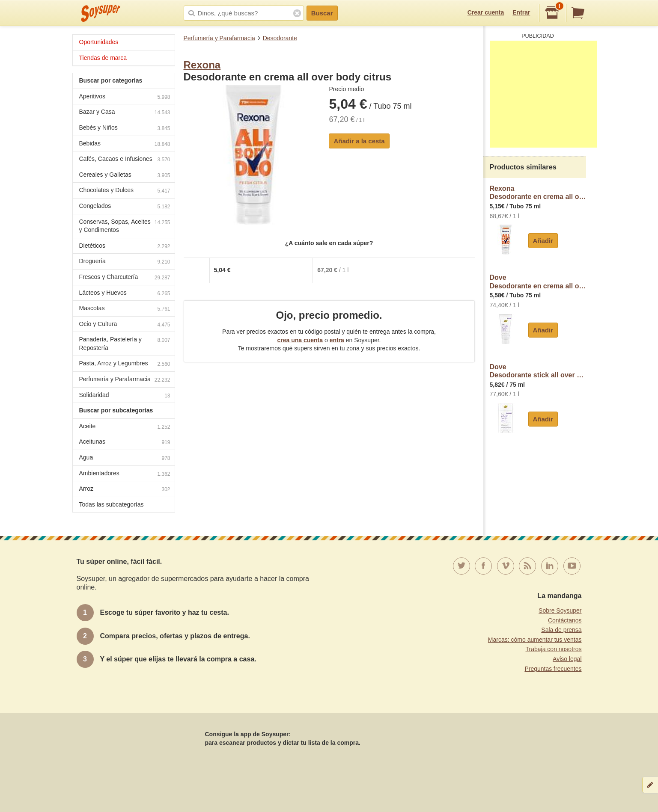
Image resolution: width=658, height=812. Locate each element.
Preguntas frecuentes (553, 669)
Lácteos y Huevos (125, 294)
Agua (125, 458)
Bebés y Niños (125, 129)
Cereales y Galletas (125, 176)
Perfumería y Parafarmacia (219, 38)
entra (337, 340)
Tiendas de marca (103, 58)
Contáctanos (565, 620)
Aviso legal (567, 659)
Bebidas (125, 144)
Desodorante (280, 38)
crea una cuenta (300, 340)
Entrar (521, 12)
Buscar (322, 13)
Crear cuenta (486, 12)
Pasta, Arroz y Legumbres (125, 364)
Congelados (125, 207)
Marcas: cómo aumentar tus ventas (535, 640)
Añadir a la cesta (359, 141)
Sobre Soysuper (560, 610)
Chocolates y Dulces (125, 191)
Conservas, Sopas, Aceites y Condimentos (125, 226)
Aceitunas (125, 443)
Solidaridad (125, 396)
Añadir (543, 241)
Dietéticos (125, 247)
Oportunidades (99, 42)
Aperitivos (125, 97)
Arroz (125, 490)
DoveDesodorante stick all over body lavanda (538, 371)
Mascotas (125, 309)
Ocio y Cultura (125, 325)
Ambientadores (125, 474)
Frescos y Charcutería (125, 278)
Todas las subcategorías (112, 504)
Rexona (202, 65)
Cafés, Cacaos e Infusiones (125, 160)
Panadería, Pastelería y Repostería (125, 344)
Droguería (125, 262)
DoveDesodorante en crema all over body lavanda (538, 282)
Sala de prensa (561, 630)
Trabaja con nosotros (554, 649)
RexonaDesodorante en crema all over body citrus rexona (538, 193)
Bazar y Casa (125, 113)
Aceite (125, 427)
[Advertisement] (543, 94)
